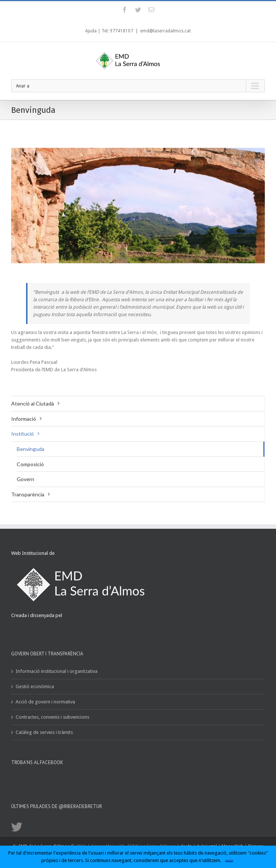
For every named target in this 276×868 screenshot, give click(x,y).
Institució (23, 434)
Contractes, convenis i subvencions (52, 717)
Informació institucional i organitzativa (57, 671)
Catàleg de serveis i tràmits (44, 732)
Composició (30, 464)
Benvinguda (31, 449)
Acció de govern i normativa (45, 702)
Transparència (28, 494)
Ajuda (91, 31)
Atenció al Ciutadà (33, 403)
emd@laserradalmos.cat (166, 31)
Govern (25, 479)
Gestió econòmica (35, 686)
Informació (24, 419)
